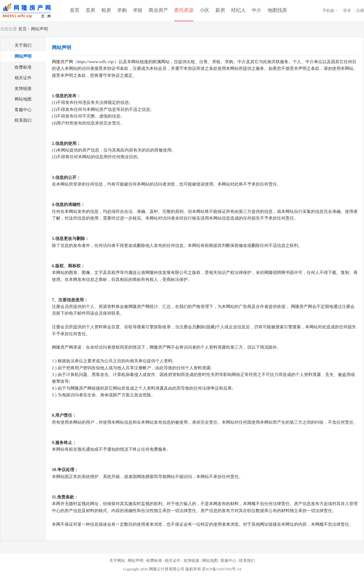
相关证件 (23, 78)
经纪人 (238, 10)
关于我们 (23, 45)
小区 (204, 10)
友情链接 (23, 89)
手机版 (328, 10)
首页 (75, 10)
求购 (122, 10)
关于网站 (117, 561)
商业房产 (158, 10)
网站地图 (23, 99)
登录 (347, 10)
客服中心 (23, 110)
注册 (360, 10)
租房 (106, 10)
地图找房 (277, 10)
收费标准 (23, 67)
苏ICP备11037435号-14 (221, 569)
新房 (220, 10)
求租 (138, 10)
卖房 (90, 10)
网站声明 (23, 56)
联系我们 (23, 120)
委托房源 (184, 10)
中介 (257, 10)
